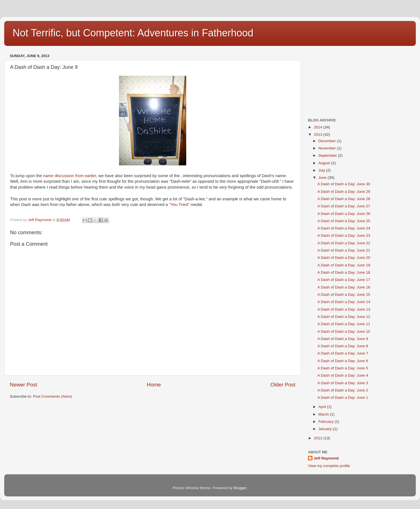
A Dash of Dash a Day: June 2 (343, 390)
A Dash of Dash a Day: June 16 (344, 287)
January (326, 429)
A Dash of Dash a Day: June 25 (344, 221)
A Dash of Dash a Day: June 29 (344, 192)
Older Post (283, 385)
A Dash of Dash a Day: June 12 (344, 317)
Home (154, 385)
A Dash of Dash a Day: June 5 (343, 368)
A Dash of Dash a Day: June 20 (344, 258)
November (328, 148)
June (323, 178)
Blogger (240, 488)
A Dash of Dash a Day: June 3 (343, 383)
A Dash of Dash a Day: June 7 (343, 353)
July (322, 170)
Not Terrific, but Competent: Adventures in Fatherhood (133, 33)
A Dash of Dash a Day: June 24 (344, 228)
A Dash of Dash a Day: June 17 (344, 280)
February (326, 422)
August (325, 163)
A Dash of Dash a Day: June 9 (343, 339)
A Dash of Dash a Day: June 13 (344, 309)
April (323, 407)
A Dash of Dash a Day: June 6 (343, 361)
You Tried (179, 205)
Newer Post (24, 385)
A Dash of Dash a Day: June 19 (344, 265)
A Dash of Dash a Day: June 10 (344, 331)
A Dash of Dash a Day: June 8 (343, 346)
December (328, 141)
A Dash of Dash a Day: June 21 (344, 250)
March (324, 414)
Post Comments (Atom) (53, 396)
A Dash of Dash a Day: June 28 (344, 199)
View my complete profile (329, 466)
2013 (319, 134)
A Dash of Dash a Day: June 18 (344, 272)
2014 (319, 127)
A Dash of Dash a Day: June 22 (344, 243)
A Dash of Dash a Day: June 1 (343, 397)
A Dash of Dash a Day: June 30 (344, 184)
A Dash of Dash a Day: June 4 (343, 375)
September (328, 155)
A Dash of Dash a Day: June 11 (344, 324)
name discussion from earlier (70, 176)
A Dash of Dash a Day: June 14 (344, 302)
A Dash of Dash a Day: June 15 (344, 295)
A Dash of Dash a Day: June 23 (344, 235)
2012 (319, 438)
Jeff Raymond (326, 458)
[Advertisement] (336, 80)
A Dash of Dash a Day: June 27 (344, 206)
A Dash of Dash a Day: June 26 (344, 214)
